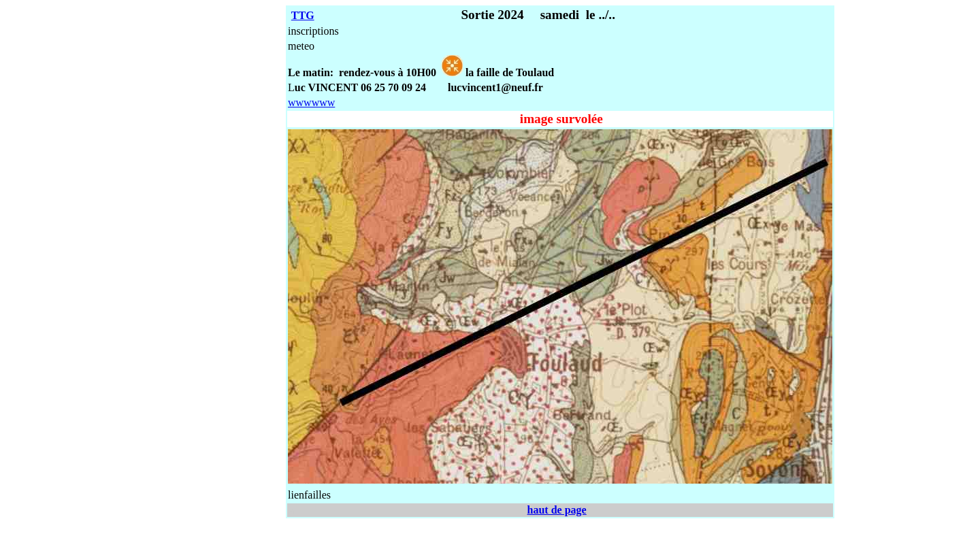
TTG (303, 15)
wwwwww (311, 102)
